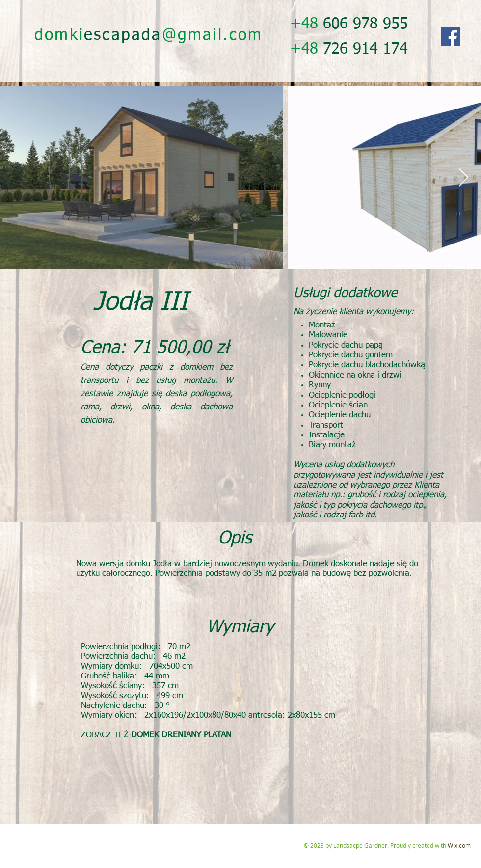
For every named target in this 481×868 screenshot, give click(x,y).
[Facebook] (450, 37)
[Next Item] (464, 178)
